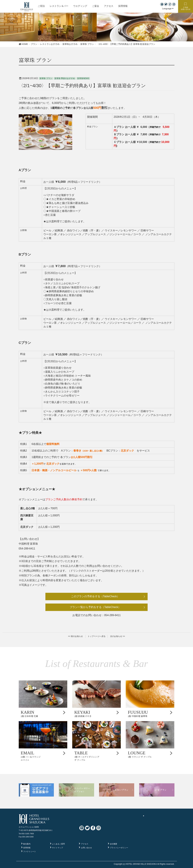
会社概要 (113, 844)
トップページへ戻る (97, 636)
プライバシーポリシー (119, 848)
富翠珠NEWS (83, 78)
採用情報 (27, 848)
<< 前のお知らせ (75, 636)
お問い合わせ (86, 848)
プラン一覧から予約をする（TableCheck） (95, 607)
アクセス (85, 844)
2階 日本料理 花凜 (43, 714)
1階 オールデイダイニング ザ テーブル (97, 756)
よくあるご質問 (58, 844)
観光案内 (27, 844)
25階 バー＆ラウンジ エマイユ (43, 756)
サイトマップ (57, 848)
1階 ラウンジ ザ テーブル (150, 754)
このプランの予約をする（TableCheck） (95, 596)
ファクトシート (30, 851)
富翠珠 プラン (46, 78)
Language (168, 9)
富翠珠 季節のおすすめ (65, 78)
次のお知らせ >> (118, 636)
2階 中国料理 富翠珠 (150, 714)
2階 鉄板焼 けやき (97, 714)
